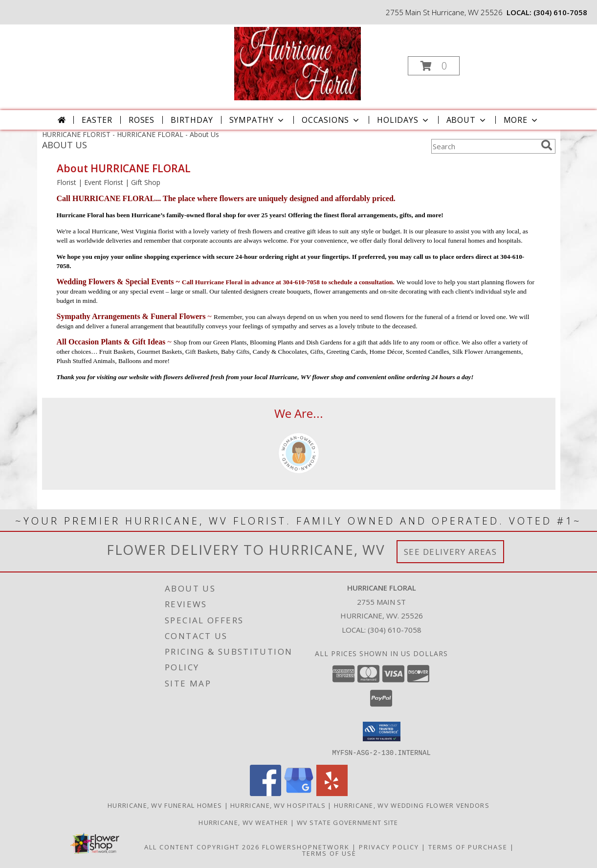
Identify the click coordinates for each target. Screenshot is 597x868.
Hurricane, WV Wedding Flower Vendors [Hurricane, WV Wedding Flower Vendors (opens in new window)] (412, 805)
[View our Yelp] (332, 793)
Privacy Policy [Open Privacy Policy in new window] (389, 846)
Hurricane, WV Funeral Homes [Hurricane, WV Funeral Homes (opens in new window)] (165, 805)
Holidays (403, 120)
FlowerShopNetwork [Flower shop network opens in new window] (306, 846)
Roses (142, 120)
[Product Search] (484, 146)
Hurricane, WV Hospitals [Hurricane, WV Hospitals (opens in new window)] (278, 805)
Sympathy (257, 120)
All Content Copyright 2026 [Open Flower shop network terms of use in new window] (202, 846)
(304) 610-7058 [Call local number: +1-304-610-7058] (560, 12)
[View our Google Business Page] (299, 793)
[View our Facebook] (265, 793)
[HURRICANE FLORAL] (298, 63)
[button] (434, 66)
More (521, 120)
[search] (547, 145)
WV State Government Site (348, 822)
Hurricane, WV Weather (243, 822)
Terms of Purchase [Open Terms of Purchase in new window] (468, 846)
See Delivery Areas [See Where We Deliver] (451, 552)
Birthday (192, 120)
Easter (97, 120)
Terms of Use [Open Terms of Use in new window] (329, 853)
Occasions (331, 120)
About (467, 120)
